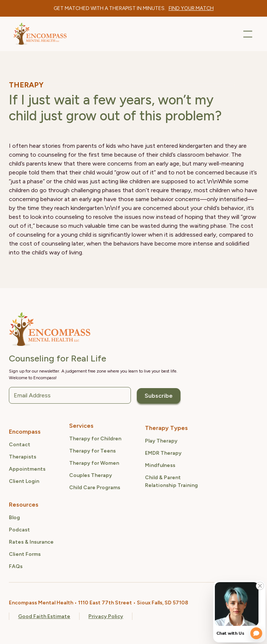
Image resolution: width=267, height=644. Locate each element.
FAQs (16, 566)
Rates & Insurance (31, 542)
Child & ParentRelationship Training (171, 481)
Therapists (23, 457)
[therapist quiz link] (191, 8)
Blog (14, 518)
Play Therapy (161, 441)
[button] (246, 34)
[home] (40, 34)
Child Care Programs (95, 488)
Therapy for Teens (92, 451)
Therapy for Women (94, 463)
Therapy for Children (95, 439)
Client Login (24, 481)
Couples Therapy (91, 475)
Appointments (27, 469)
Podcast (19, 530)
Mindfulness (160, 465)
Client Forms (25, 554)
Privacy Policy (106, 616)
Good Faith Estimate (44, 616)
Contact (20, 445)
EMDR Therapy (163, 453)
